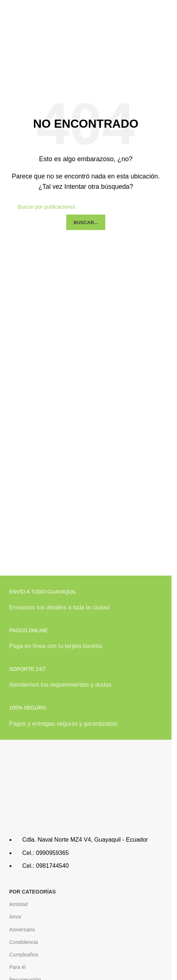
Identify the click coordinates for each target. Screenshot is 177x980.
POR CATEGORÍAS (33, 892)
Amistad (19, 904)
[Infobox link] (86, 604)
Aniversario (22, 930)
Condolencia (24, 942)
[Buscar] (86, 207)
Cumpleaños (24, 955)
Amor (15, 917)
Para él (17, 967)
